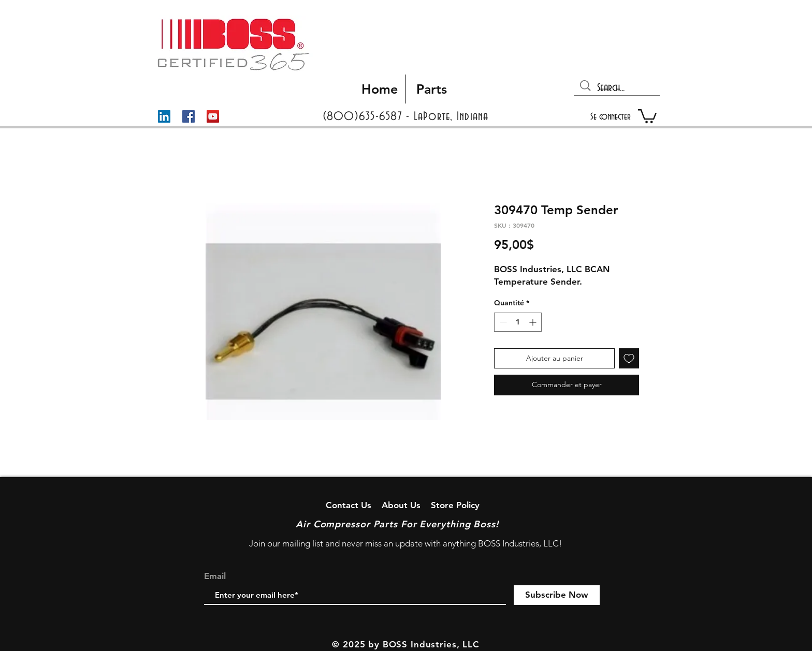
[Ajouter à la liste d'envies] (629, 358)
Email (215, 576)
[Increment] (534, 322)
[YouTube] (213, 116)
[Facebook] (189, 116)
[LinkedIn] (164, 116)
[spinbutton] (518, 322)
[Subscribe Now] (557, 595)
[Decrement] (502, 322)
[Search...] (618, 88)
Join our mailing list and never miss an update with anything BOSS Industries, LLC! (405, 543)
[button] (647, 115)
